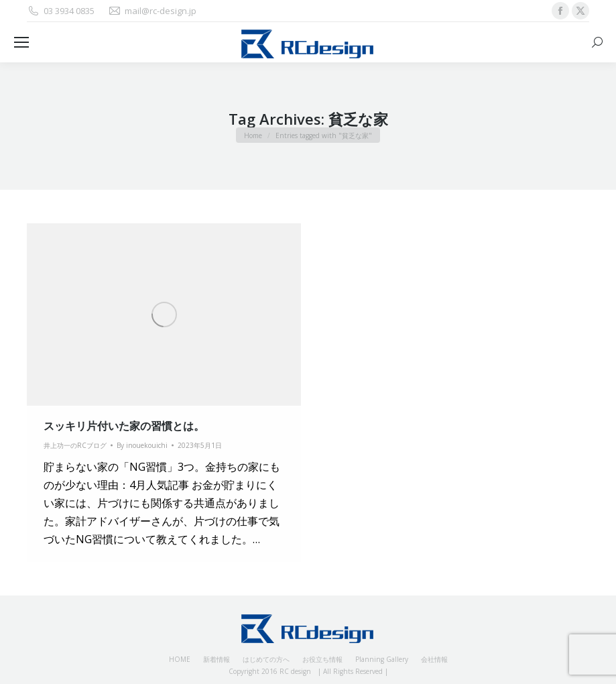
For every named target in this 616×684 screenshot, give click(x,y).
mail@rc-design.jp (152, 11)
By (142, 445)
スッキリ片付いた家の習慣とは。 (124, 426)
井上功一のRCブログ (75, 445)
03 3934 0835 (61, 11)
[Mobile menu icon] (21, 42)
